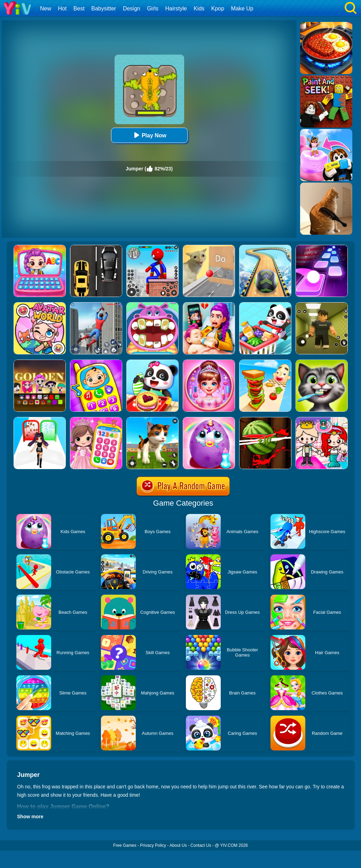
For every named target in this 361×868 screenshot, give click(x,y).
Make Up (242, 9)
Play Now (149, 135)
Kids (199, 9)
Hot (62, 9)
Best (79, 9)
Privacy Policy (153, 845)
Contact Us (201, 845)
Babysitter (104, 9)
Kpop (218, 9)
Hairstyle (176, 9)
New (46, 9)
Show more (30, 817)
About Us (178, 845)
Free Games (125, 845)
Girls (153, 9)
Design (132, 9)
